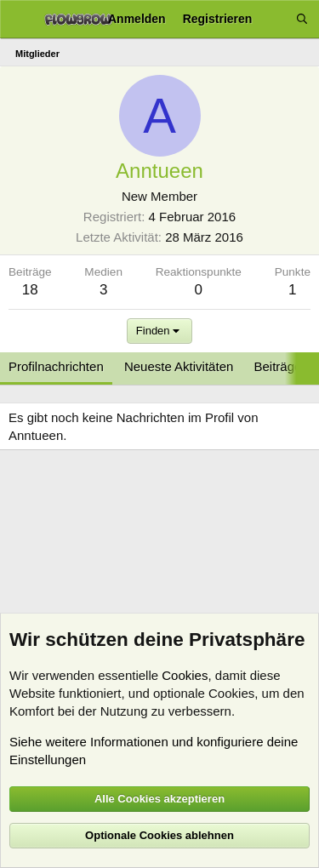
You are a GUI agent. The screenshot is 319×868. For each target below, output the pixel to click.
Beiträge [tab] (278, 366)
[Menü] (19, 20)
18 (30, 290)
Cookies (185, 675)
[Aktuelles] (274, 19)
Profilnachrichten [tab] (56, 366)
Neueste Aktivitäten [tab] (179, 366)
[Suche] (302, 19)
